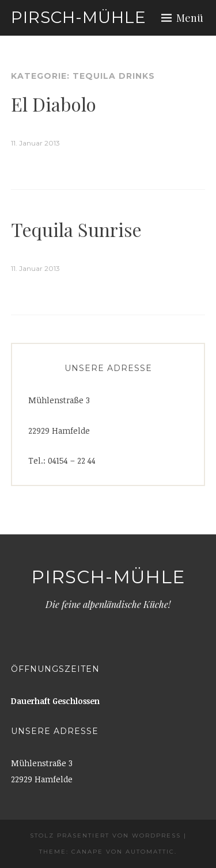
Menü (190, 18)
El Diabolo (54, 104)
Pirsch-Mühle (79, 17)
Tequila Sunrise (76, 229)
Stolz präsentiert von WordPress (105, 836)
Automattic (150, 852)
